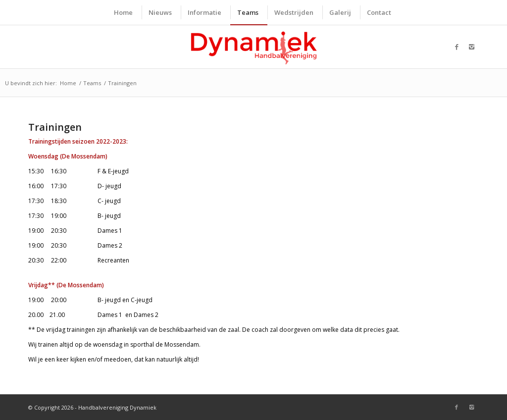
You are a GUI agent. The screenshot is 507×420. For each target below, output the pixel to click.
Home (68, 83)
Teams (92, 83)
